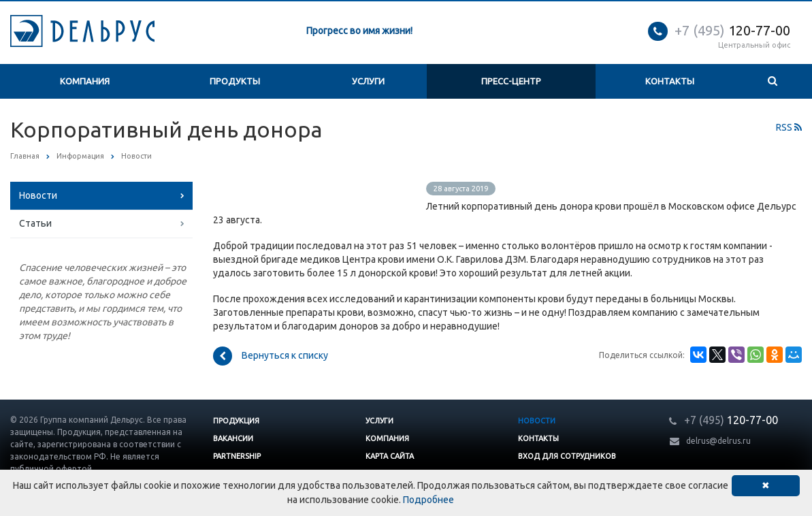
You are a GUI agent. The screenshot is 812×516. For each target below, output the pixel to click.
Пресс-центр (511, 81)
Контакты (670, 81)
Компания (85, 81)
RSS (789, 127)
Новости (38, 195)
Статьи (35, 223)
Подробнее (428, 500)
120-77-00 (732, 30)
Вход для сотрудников (567, 456)
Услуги (368, 81)
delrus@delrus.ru (718, 441)
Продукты (235, 81)
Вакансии (233, 438)
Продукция (236, 421)
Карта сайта (390, 456)
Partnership (237, 456)
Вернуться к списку (271, 356)
